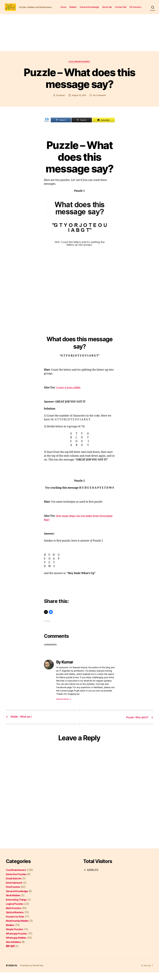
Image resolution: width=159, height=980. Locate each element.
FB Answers (135, 13)
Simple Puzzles (15, 937)
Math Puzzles (14, 916)
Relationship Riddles (18, 928)
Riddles (88, 9)
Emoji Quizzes (15, 886)
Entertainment (15, 890)
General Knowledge (104, 9)
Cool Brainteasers (79, 70)
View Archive (64, 707)
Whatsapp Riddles (17, 945)
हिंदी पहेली (11, 954)
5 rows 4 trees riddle (69, 396)
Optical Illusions (16, 920)
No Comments (100, 103)
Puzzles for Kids (16, 924)
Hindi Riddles (14, 903)
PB (16, 973)
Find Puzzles (14, 895)
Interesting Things (17, 907)
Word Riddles (14, 950)
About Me (122, 9)
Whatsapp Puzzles (17, 941)
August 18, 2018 (79, 103)
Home (78, 9)
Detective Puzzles (17, 882)
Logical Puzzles (15, 912)
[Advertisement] (80, 40)
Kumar (62, 103)
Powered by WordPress (32, 973)
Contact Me (136, 9)
